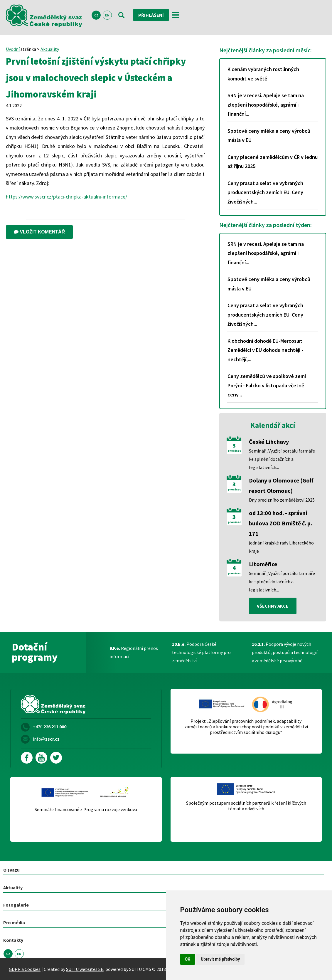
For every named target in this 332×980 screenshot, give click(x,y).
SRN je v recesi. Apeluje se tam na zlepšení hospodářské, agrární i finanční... (266, 105)
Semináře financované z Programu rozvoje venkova (86, 810)
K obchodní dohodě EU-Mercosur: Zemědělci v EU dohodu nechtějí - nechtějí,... (265, 350)
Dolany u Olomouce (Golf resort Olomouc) (281, 485)
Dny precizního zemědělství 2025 (282, 500)
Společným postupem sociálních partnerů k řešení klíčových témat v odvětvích (246, 806)
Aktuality (50, 49)
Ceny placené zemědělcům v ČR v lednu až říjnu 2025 (273, 162)
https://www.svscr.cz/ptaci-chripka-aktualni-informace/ (66, 197)
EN (107, 15)
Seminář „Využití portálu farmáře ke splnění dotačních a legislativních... (282, 459)
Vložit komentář (39, 232)
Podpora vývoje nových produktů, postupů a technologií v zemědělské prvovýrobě (285, 652)
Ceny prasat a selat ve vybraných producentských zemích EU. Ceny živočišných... (265, 192)
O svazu (11, 870)
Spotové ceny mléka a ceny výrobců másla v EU (269, 136)
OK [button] (188, 959)
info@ (46, 739)
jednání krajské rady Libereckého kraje (281, 547)
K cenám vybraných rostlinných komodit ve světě (263, 74)
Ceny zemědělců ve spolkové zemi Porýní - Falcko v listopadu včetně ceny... (267, 385)
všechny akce (273, 606)
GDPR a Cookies (25, 969)
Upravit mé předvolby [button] (220, 959)
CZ (96, 15)
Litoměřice (263, 564)
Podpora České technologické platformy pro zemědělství (201, 652)
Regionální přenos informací (134, 652)
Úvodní (13, 49)
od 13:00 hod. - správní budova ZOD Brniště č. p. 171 (280, 523)
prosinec (234, 451)
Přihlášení (151, 15)
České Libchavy (269, 442)
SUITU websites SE (85, 969)
